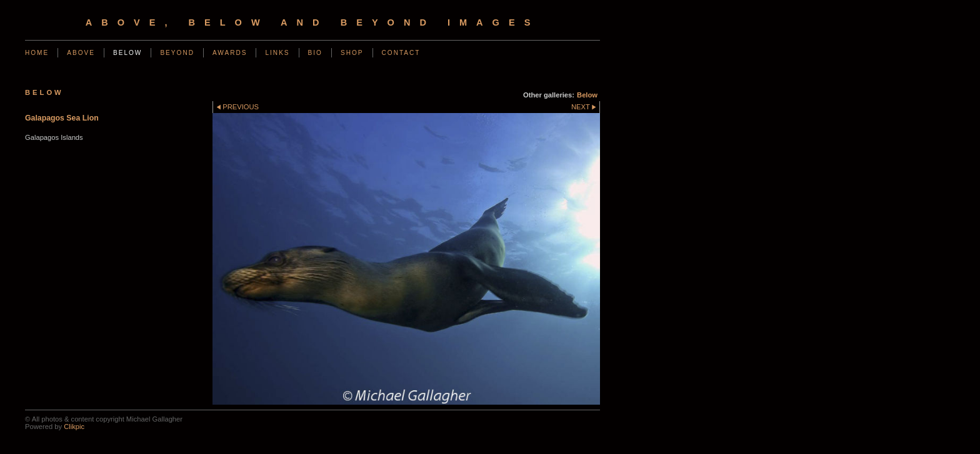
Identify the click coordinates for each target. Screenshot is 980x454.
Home (37, 53)
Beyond (177, 53)
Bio (315, 53)
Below (127, 53)
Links (277, 53)
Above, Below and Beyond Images (313, 22)
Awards (230, 53)
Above (81, 53)
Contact (401, 53)
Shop (352, 53)
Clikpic (74, 427)
